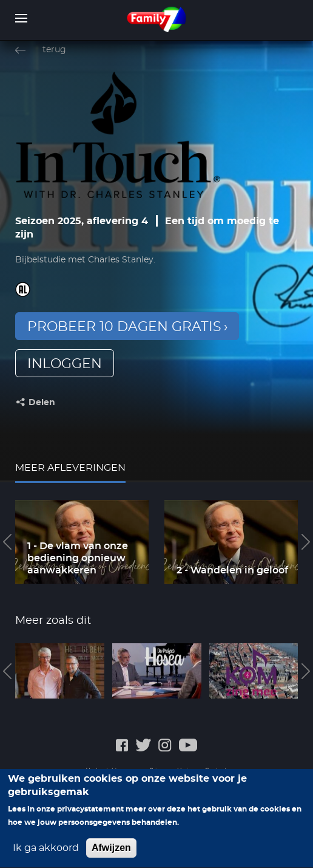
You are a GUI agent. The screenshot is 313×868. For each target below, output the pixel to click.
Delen (42, 403)
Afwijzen (111, 854)
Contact (216, 771)
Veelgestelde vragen (113, 771)
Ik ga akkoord (46, 855)
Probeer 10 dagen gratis (124, 327)
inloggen (65, 364)
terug (54, 50)
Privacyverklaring (172, 771)
